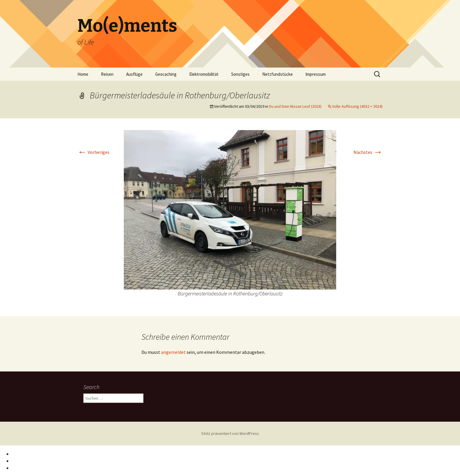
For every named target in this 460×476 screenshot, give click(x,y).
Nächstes (368, 152)
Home (83, 74)
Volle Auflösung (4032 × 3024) (357, 106)
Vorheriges (93, 152)
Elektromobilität (204, 74)
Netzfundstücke (278, 74)
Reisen (107, 74)
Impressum (316, 74)
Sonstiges (240, 74)
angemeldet (173, 352)
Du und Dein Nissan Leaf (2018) (295, 106)
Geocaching (166, 74)
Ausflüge (134, 74)
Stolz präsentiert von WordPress (230, 433)
